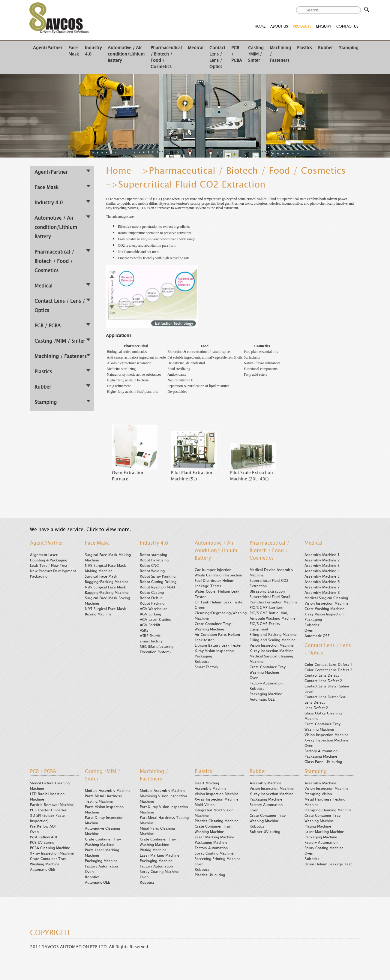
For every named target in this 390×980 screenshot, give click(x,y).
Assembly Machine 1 (322, 555)
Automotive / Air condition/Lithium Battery (126, 54)
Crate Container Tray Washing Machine (213, 627)
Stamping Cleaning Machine (328, 810)
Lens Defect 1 (316, 702)
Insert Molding (207, 783)
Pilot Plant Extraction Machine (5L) (192, 476)
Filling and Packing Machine (273, 635)
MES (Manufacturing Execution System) (157, 649)
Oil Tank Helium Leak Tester (219, 602)
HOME (260, 26)
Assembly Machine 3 (322, 566)
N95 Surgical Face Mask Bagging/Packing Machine (107, 590)
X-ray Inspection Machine (271, 651)
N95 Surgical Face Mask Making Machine (105, 568)
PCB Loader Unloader (48, 810)
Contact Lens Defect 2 (323, 681)
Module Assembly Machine (108, 791)
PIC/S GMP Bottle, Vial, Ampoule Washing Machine (273, 616)
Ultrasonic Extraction (267, 591)
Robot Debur (151, 598)
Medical (196, 48)
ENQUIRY (324, 26)
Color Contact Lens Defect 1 (328, 665)
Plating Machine (153, 850)
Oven (254, 678)
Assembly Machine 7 (322, 587)
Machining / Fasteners (61, 356)
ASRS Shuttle (150, 636)
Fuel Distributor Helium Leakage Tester (214, 583)
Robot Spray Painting (158, 576)
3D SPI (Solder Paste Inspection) (47, 818)
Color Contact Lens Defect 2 (328, 670)
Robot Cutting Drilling (158, 582)
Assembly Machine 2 (322, 560)
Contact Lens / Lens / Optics (217, 57)
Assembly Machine (211, 789)
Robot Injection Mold (157, 587)
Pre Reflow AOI (43, 826)
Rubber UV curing (265, 832)
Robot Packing (152, 603)
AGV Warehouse (154, 609)
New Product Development (53, 571)
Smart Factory (206, 667)
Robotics (202, 662)
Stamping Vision (318, 794)
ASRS (144, 630)
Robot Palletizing (154, 560)
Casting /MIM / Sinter (256, 54)
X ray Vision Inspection (214, 651)
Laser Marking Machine (160, 855)
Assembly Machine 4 (322, 571)
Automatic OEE (262, 699)
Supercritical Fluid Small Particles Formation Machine (274, 600)
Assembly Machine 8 (322, 593)
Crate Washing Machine (324, 609)
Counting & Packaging (49, 560)
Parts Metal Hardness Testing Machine (103, 799)
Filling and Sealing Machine (273, 640)
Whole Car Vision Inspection (218, 575)
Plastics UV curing (210, 875)
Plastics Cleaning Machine (217, 821)
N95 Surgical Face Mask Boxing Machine (105, 612)
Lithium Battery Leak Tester (218, 645)
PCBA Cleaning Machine (50, 848)
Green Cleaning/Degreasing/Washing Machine (221, 613)
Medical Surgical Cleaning (326, 598)
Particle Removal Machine (52, 805)
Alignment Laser (44, 555)
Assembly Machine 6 (322, 582)
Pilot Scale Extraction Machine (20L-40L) (252, 476)
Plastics (304, 48)
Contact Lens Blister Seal (325, 697)
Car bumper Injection (213, 570)
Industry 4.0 (49, 203)
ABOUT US (279, 26)
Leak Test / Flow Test (49, 566)
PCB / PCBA (48, 326)
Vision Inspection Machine (272, 645)
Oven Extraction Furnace (128, 476)
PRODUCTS (302, 26)
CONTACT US (347, 26)
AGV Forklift (150, 625)
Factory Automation (266, 683)
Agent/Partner (48, 48)
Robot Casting (152, 593)
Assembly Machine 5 (322, 576)
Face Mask (74, 51)
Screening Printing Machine (218, 859)
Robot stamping (153, 555)
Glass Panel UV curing (323, 762)
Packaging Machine (266, 694)
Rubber (325, 48)
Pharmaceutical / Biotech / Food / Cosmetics (54, 261)
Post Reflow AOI (43, 837)
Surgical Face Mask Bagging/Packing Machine (107, 579)
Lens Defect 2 (316, 708)
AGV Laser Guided (156, 620)
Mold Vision (205, 805)
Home (119, 171)
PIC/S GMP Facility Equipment (265, 627)
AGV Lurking (150, 614)
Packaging (39, 576)
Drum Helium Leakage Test (328, 864)
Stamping (349, 48)
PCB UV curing (42, 843)
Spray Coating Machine (159, 872)
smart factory (151, 641)
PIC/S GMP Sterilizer (267, 608)
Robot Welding (152, 571)
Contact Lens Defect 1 (323, 675)
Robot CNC (149, 566)
